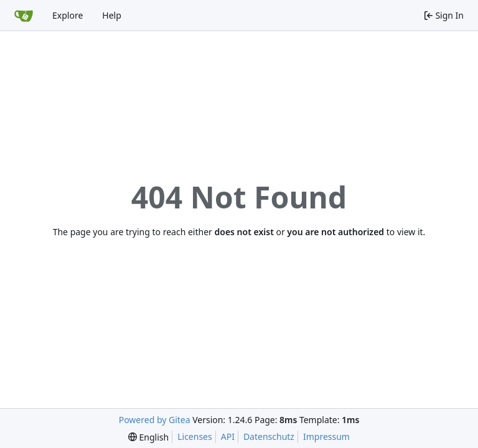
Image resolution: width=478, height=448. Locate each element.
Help (112, 15)
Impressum (326, 436)
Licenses (195, 436)
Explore (68, 15)
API (228, 436)
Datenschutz (269, 436)
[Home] (24, 16)
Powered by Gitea (155, 420)
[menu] (148, 437)
